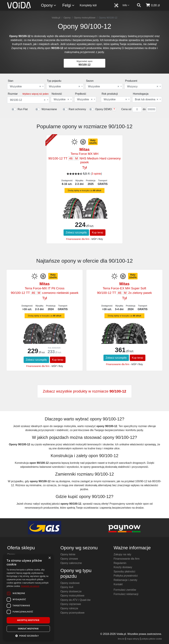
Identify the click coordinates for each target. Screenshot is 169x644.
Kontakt (118, 584)
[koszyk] (153, 5)
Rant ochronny (77, 109)
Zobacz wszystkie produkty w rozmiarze (84, 391)
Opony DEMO (104, 109)
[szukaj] (139, 5)
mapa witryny (133, 639)
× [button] (49, 558)
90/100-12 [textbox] (28, 100)
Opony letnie (68, 554)
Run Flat (23, 109)
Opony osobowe (70, 583)
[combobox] (26, 86)
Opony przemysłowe (72, 613)
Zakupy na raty (122, 554)
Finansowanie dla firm (78, 239)
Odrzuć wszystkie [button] (28, 629)
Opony (49, 5)
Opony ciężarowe (71, 604)
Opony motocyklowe (85, 18)
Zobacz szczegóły (76, 232)
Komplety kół (88, 5)
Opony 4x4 (67, 587)
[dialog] (28, 598)
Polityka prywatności (126, 576)
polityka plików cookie (152, 639)
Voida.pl (56, 18)
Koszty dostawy (123, 567)
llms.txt (121, 639)
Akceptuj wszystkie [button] (28, 620)
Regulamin (120, 563)
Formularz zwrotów (125, 590)
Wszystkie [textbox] (25, 87)
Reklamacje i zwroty (125, 580)
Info (126, 5)
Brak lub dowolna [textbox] (147, 99)
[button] (28, 636)
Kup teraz (98, 232)
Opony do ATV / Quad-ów (75, 600)
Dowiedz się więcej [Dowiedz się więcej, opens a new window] (30, 586)
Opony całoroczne (71, 563)
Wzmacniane (49, 109)
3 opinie (96, 174)
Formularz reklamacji (126, 594)
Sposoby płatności (124, 571)
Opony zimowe (69, 559)
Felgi (69, 5)
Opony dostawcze (71, 591)
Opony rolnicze (69, 608)
